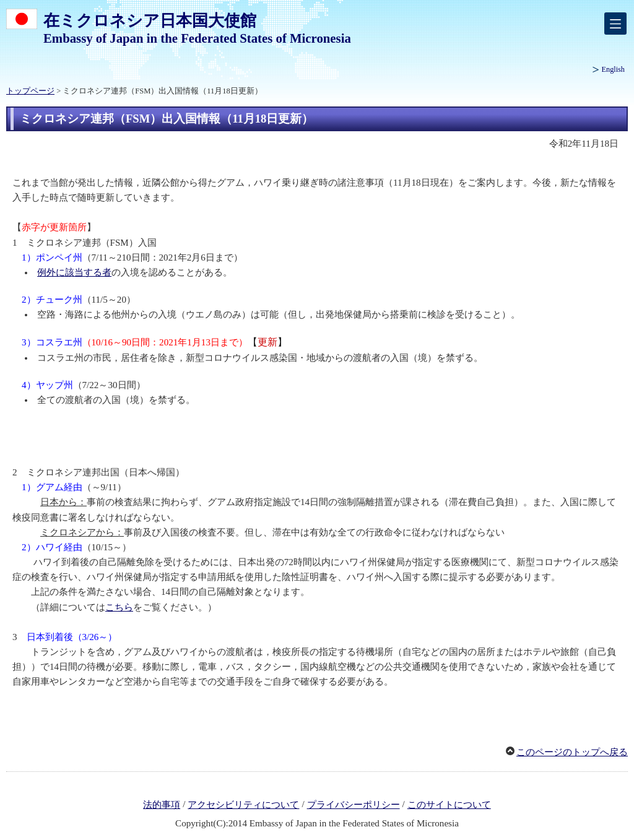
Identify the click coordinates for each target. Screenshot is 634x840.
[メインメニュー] (615, 24)
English (613, 69)
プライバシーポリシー (354, 805)
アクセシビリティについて (243, 805)
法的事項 (162, 805)
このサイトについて (449, 805)
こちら (119, 607)
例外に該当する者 (74, 272)
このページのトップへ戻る (572, 752)
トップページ (30, 91)
